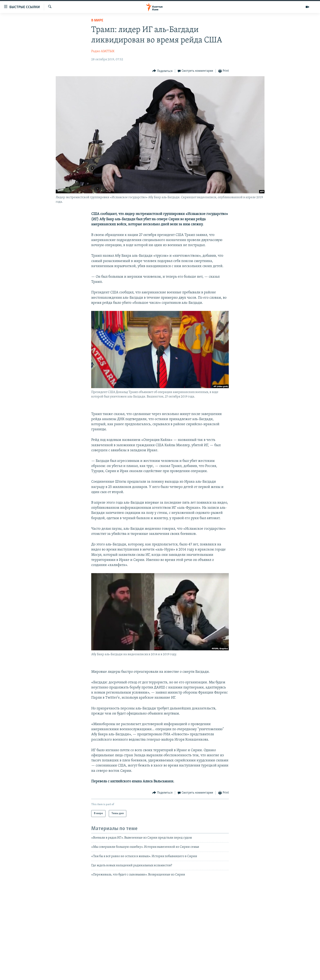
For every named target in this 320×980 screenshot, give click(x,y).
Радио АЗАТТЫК (103, 51)
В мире (97, 20)
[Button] (162, 71)
